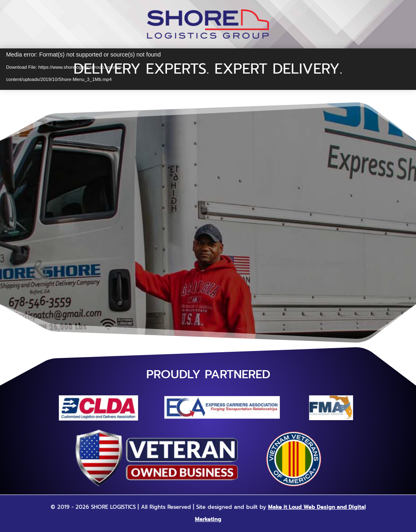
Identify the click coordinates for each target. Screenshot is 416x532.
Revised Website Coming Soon (208, 193)
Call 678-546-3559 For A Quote (208, 275)
